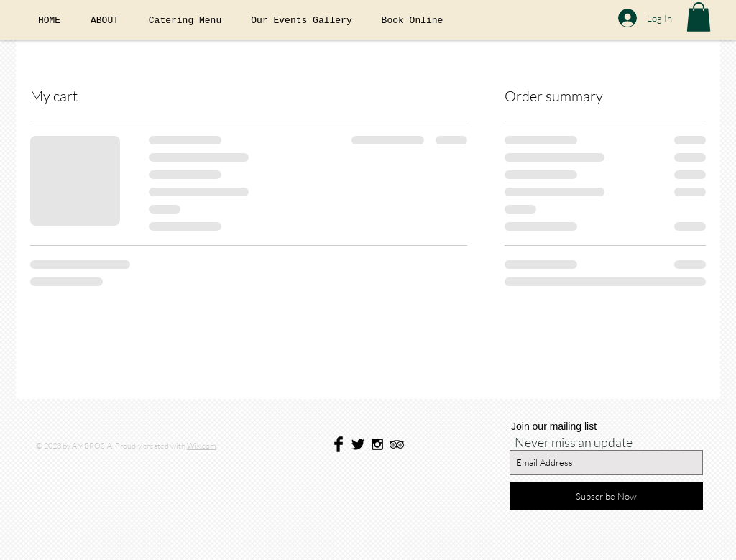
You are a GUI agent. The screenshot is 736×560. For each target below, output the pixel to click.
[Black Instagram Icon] (377, 444)
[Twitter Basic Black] (358, 444)
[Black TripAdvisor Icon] (397, 444)
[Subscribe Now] (606, 496)
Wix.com (202, 446)
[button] (699, 17)
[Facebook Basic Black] (339, 444)
